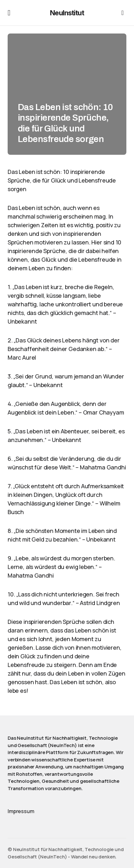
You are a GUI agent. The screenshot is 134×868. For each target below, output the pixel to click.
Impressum (21, 811)
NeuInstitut (67, 13)
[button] (9, 13)
